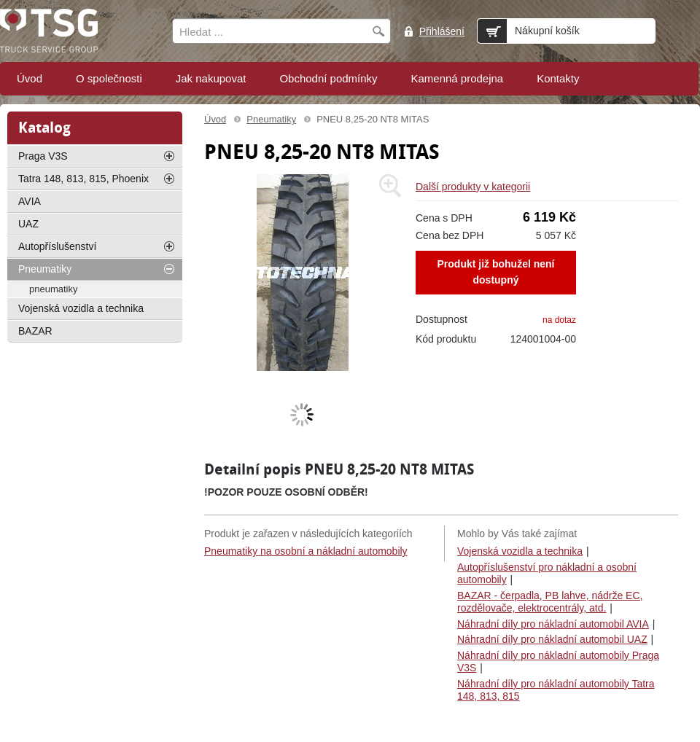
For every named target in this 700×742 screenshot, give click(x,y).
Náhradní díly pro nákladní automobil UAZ (552, 639)
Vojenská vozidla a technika (520, 551)
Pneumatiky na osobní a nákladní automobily (306, 551)
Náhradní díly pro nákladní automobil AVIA (553, 624)
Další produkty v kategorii (473, 187)
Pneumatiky (271, 119)
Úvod (215, 119)
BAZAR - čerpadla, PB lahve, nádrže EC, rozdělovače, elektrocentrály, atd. (550, 602)
